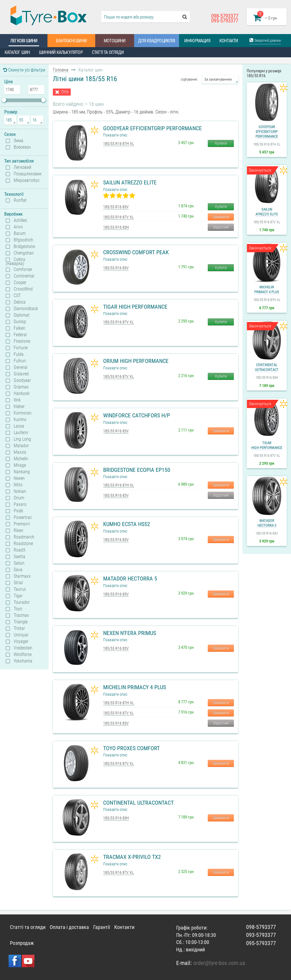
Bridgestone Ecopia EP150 (137, 470)
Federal (20, 335)
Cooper (20, 283)
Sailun (19, 563)
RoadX (20, 550)
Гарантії (102, 927)
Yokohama (23, 661)
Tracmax (21, 615)
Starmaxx (22, 576)
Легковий (22, 167)
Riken (18, 531)
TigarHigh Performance (267, 445)
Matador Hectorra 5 (130, 579)
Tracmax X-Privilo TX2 (132, 857)
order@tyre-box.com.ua (219, 963)
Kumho (20, 420)
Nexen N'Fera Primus (130, 633)
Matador (21, 446)
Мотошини (115, 41)
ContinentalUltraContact (267, 367)
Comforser (23, 270)
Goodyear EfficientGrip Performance (152, 128)
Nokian (20, 491)
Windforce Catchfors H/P (137, 415)
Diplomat (22, 315)
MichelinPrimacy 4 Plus (267, 289)
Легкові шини (24, 41)
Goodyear (22, 380)
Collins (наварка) (15, 261)
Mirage (20, 465)
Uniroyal (21, 635)
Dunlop (20, 322)
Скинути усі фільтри (24, 70)
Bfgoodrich (23, 240)
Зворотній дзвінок (265, 40)
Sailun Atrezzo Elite (130, 182)
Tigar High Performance (135, 307)
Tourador (22, 602)
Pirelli (18, 511)
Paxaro (20, 504)
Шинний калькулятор (61, 52)
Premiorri (22, 524)
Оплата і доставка (69, 927)
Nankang (22, 472)
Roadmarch (24, 537)
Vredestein (23, 648)
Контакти (229, 41)
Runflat (20, 200)
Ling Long (22, 439)
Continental (24, 276)
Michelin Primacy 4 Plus (135, 687)
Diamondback (26, 309)
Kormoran (23, 413)
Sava (18, 570)
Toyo (18, 609)
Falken (19, 328)
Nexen (19, 478)
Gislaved (21, 374)
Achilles (20, 220)
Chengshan (24, 253)
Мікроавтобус (27, 180)
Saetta (19, 557)
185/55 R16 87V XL (119, 217)
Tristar (19, 628)
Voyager (21, 642)
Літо (65, 92)
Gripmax (21, 387)
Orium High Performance (136, 361)
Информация (197, 41)
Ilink (17, 400)
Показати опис (115, 135)
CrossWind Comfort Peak (136, 252)
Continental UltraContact (138, 803)
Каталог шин (17, 52)
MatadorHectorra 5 (267, 523)
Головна (61, 70)
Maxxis (20, 452)
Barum (20, 234)
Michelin (21, 459)
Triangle (21, 622)
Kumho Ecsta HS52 (127, 524)
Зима (18, 141)
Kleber (19, 407)
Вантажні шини (71, 41)
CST (17, 296)
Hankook (22, 394)
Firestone (22, 341)
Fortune (21, 348)
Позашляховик (28, 174)
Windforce (23, 655)
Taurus (20, 589)
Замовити (221, 217)
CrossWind (23, 289)
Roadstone (23, 544)
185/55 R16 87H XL (119, 144)
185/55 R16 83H (116, 227)
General (20, 367)
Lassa (19, 426)
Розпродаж (22, 943)
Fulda (19, 354)
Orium (19, 498)
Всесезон (22, 147)
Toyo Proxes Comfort (131, 748)
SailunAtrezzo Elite (267, 212)
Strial (18, 583)
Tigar (18, 596)
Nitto (18, 485)
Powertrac (23, 518)
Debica (20, 302)
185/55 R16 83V (116, 207)
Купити (221, 143)
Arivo (18, 227)
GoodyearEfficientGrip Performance (267, 132)
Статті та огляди (108, 52)
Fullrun (20, 361)
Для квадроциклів (157, 41)
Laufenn (21, 433)
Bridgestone (24, 247)
